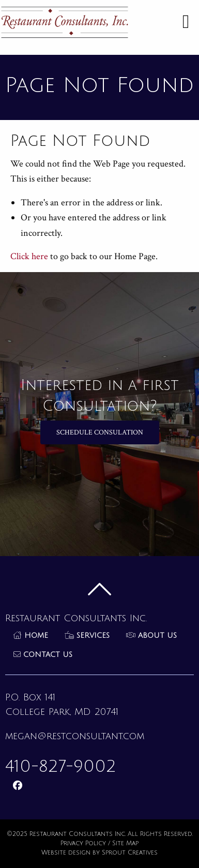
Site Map (125, 843)
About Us (151, 635)
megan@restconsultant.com (75, 736)
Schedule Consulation (100, 432)
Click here (29, 256)
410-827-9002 (60, 766)
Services (87, 635)
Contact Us (43, 655)
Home (31, 635)
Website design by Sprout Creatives (99, 853)
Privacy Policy (83, 843)
